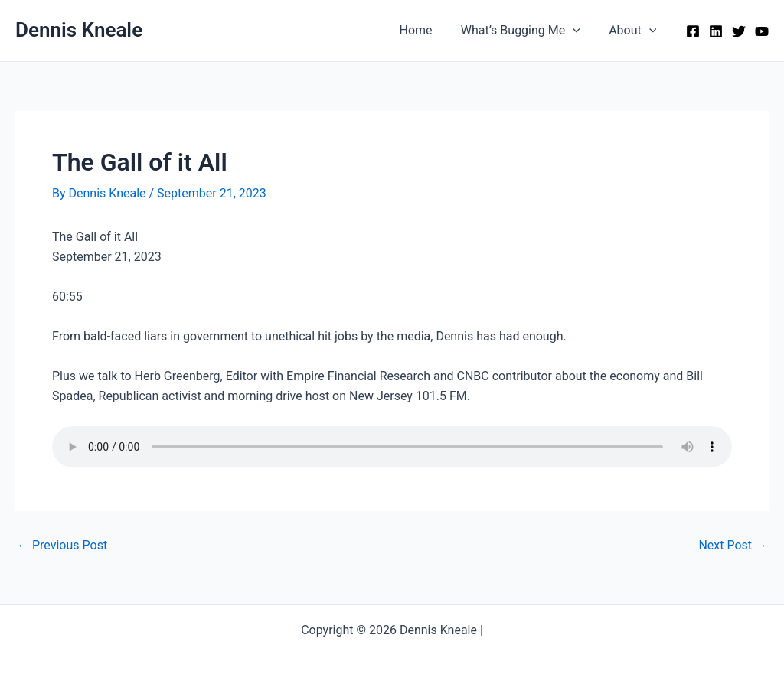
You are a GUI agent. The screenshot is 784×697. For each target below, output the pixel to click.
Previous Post (62, 546)
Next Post (733, 546)
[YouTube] (762, 31)
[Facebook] (693, 31)
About (635, 31)
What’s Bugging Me (527, 31)
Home (426, 30)
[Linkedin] (716, 31)
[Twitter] (739, 31)
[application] (579, 31)
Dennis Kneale (79, 30)
